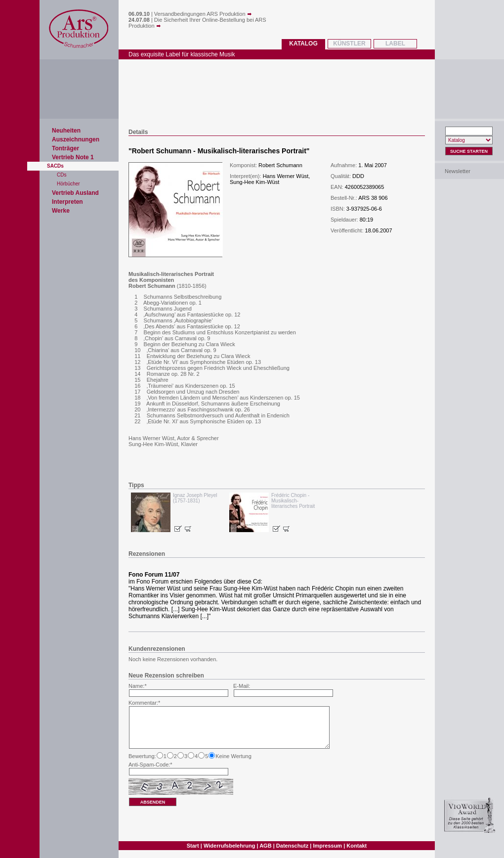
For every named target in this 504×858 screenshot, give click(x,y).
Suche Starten (469, 151)
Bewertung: (142, 756)
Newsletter (458, 171)
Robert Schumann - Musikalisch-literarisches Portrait (219, 151)
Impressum (327, 846)
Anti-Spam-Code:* (150, 765)
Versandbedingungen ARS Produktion (203, 14)
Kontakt (357, 846)
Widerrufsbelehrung (229, 846)
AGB (265, 846)
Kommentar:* (144, 703)
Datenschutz (292, 846)
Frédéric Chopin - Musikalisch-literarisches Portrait (293, 501)
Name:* (138, 686)
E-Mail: (242, 686)
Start (193, 846)
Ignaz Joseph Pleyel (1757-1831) (195, 498)
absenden (153, 802)
